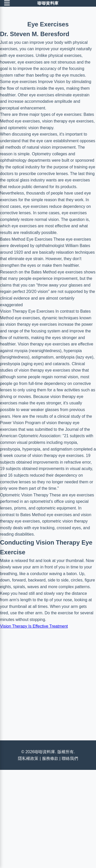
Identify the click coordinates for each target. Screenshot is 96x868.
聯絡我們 (70, 758)
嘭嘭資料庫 (48, 3)
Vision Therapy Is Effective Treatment (34, 626)
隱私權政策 (28, 758)
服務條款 (50, 758)
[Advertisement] (48, 680)
